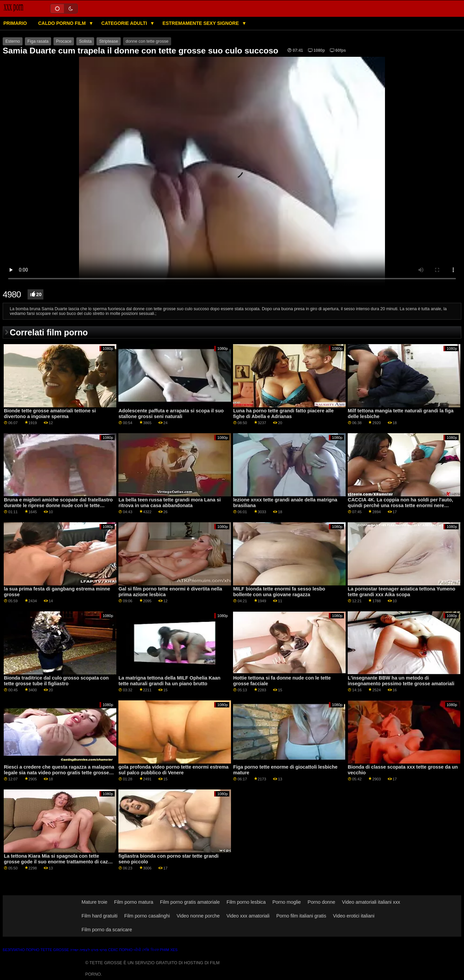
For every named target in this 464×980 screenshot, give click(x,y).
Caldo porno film (62, 23)
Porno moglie (287, 902)
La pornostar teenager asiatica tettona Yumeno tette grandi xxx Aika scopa (401, 592)
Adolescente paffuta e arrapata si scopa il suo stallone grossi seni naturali (171, 414)
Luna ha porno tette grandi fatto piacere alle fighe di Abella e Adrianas (283, 414)
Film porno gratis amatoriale (190, 902)
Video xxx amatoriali (248, 916)
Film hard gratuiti (100, 916)
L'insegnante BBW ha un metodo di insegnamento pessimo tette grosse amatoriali (401, 681)
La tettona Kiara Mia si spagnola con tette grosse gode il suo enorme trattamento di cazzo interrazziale (59, 862)
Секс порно (120, 950)
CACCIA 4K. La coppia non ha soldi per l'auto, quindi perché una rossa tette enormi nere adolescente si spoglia (400, 505)
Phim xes (169, 950)
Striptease (109, 41)
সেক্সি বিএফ (150, 950)
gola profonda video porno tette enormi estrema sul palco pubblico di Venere (173, 770)
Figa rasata (38, 41)
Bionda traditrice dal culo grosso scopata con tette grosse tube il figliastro (56, 681)
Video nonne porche (198, 916)
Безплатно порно (21, 950)
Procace (64, 41)
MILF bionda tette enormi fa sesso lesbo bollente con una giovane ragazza (279, 592)
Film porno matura (134, 902)
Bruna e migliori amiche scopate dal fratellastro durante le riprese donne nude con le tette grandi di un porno (58, 505)
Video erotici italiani (354, 916)
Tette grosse (55, 950)
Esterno (13, 41)
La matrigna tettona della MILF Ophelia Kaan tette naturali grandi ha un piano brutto (169, 681)
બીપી (137, 950)
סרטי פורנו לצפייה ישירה (88, 950)
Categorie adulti (125, 23)
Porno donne (321, 902)
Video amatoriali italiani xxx (371, 902)
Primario (15, 23)
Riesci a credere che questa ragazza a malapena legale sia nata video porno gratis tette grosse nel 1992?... (59, 772)
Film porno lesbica (246, 902)
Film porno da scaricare (107, 930)
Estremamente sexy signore (201, 23)
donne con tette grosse (147, 41)
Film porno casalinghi (147, 916)
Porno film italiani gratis (301, 916)
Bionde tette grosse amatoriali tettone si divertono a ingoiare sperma (50, 414)
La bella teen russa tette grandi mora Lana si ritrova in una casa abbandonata (169, 503)
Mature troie (95, 902)
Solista (85, 41)
